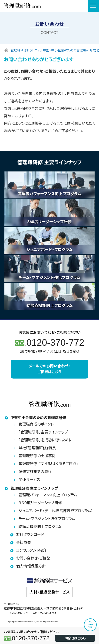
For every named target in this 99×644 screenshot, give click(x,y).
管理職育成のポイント (36, 424)
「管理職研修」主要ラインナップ (43, 432)
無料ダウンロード (30, 535)
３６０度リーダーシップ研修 (40, 503)
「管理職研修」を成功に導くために (45, 440)
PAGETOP (90, 626)
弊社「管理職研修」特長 (37, 448)
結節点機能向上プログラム (40, 527)
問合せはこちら (75, 638)
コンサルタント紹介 (31, 550)
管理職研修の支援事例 (37, 456)
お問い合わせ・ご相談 (33, 558)
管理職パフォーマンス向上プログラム (48, 495)
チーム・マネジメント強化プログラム (47, 519)
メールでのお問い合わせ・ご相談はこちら (49, 369)
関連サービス (29, 480)
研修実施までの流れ (35, 472)
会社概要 (23, 542)
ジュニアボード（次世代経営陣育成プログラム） (56, 511)
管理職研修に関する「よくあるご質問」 (48, 464)
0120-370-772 (31, 638)
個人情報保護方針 (31, 566)
